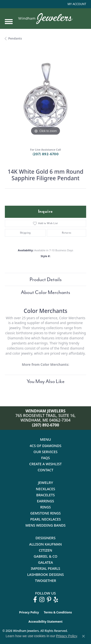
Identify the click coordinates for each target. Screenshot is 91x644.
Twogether (45, 581)
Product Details (46, 279)
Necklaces (45, 489)
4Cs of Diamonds (45, 446)
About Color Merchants (45, 292)
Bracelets (45, 495)
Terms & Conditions (58, 612)
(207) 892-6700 (46, 154)
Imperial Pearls (45, 568)
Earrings (45, 501)
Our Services (45, 452)
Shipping (25, 233)
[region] (45, 96)
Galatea (46, 562)
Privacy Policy (29, 612)
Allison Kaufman (45, 544)
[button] (76, 4)
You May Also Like (46, 381)
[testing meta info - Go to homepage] (45, 19)
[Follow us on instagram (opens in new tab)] (42, 600)
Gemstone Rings (45, 513)
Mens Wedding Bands (46, 525)
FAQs (46, 458)
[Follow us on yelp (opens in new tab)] (56, 600)
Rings (46, 507)
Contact (45, 470)
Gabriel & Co (45, 556)
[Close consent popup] (83, 636)
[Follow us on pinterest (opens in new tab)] (49, 600)
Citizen (45, 550)
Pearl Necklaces (45, 519)
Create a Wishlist (46, 464)
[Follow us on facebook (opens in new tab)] (35, 600)
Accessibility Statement (45, 622)
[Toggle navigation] (9, 22)
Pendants (15, 38)
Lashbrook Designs (45, 575)
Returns (67, 233)
